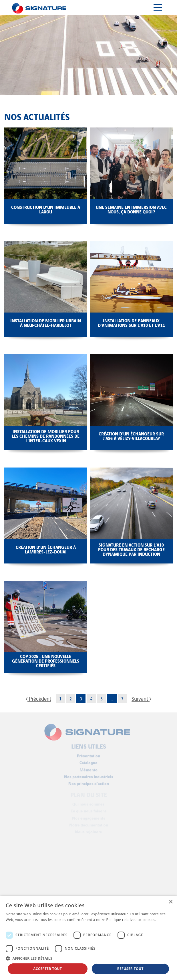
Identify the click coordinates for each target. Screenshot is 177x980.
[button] (88, 958)
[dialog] (88, 938)
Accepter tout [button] (47, 969)
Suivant (142, 698)
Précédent (38, 698)
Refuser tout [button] (130, 969)
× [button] (171, 902)
